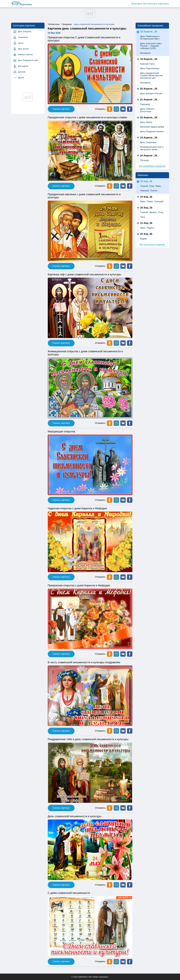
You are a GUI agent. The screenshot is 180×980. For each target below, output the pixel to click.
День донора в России (151, 93)
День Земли (146, 122)
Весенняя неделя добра (152, 127)
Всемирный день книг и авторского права (152, 148)
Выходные (145, 53)
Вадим (144, 239)
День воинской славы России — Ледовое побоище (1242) (151, 46)
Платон (154, 191)
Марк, (158, 186)
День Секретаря (148, 142)
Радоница (145, 104)
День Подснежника (150, 68)
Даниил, (154, 212)
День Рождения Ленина (152, 132)
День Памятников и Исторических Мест (150, 38)
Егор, (152, 186)
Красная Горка (147, 64)
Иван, (143, 201)
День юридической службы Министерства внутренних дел (151, 76)
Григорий (159, 201)
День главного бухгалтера (147, 110)
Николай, (145, 191)
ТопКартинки (54, 24)
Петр (143, 217)
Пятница (144, 160)
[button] (123, 109)
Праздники (67, 24)
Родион (150, 228)
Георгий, (144, 186)
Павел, (150, 201)
